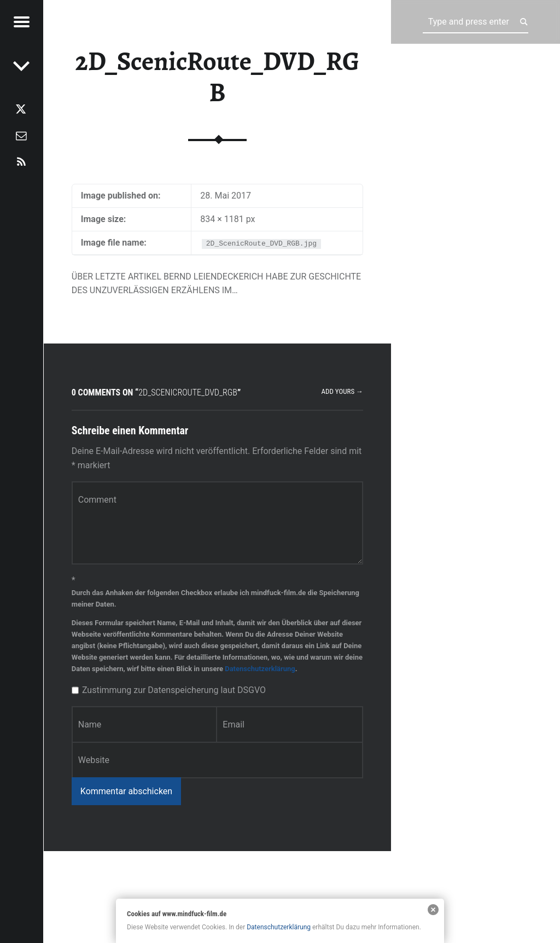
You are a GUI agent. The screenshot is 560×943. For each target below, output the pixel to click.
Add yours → (342, 391)
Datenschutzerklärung (260, 669)
